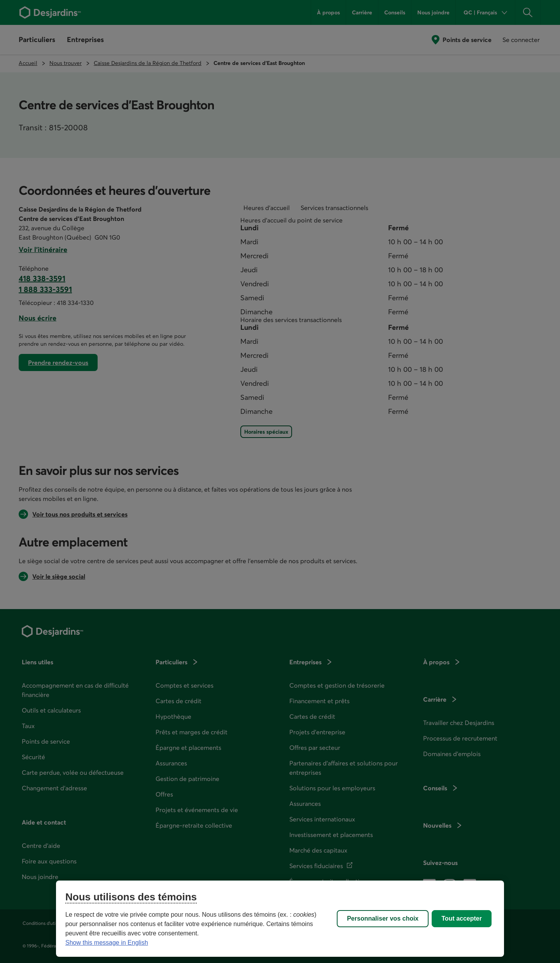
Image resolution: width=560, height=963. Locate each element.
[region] (280, 919)
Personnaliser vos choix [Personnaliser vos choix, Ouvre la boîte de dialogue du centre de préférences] (383, 918)
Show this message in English (107, 943)
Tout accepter (462, 918)
